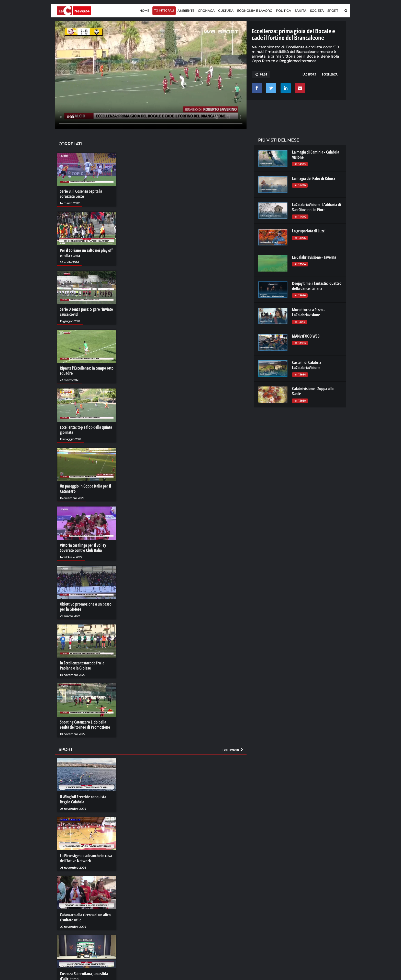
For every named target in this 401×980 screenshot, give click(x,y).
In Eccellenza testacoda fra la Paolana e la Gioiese (82, 665)
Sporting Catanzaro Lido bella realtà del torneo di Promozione (85, 725)
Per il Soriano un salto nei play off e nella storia (86, 253)
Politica (283, 11)
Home (144, 11)
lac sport (309, 74)
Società (317, 11)
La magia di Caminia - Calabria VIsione (316, 155)
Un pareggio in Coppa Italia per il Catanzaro (85, 489)
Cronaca (206, 11)
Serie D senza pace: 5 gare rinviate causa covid (86, 312)
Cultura (226, 11)
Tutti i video (233, 750)
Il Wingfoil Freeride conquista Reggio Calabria (83, 799)
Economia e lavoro (255, 11)
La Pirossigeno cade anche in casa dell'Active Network (86, 858)
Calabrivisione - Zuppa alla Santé (313, 391)
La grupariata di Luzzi (309, 231)
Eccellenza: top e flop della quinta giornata (86, 430)
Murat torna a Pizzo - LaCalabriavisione (308, 312)
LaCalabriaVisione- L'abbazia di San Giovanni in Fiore (316, 207)
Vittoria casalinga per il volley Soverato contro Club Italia (83, 548)
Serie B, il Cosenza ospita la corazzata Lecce (81, 194)
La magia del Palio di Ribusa (314, 178)
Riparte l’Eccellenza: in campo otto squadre (87, 371)
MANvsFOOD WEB (306, 336)
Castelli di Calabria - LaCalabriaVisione (308, 365)
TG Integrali (164, 10)
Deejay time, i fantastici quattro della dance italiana (317, 286)
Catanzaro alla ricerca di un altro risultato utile (85, 917)
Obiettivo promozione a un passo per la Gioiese (86, 607)
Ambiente (186, 11)
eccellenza (330, 74)
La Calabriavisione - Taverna (314, 257)
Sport (333, 11)
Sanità (300, 11)
